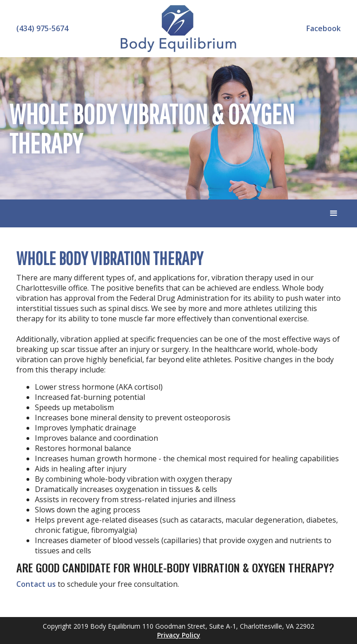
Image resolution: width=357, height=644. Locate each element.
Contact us (36, 584)
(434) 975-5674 (42, 28)
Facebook (324, 28)
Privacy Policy (179, 635)
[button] (334, 213)
